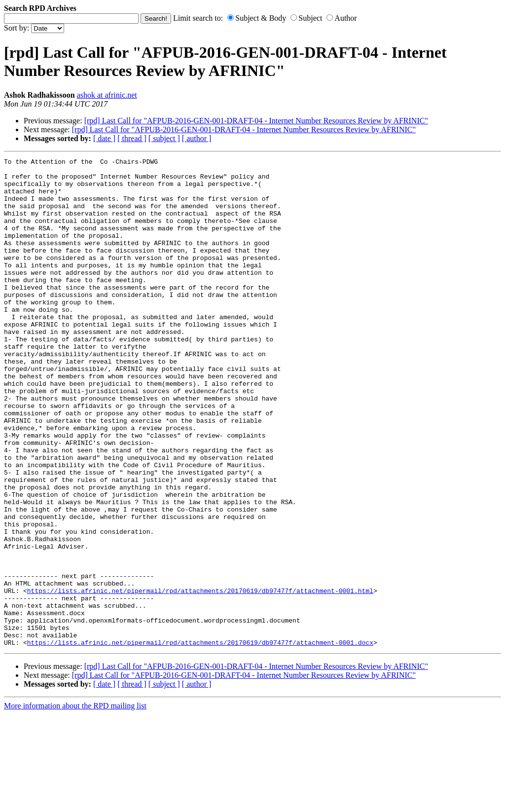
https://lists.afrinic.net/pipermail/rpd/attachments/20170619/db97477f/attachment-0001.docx (200, 740)
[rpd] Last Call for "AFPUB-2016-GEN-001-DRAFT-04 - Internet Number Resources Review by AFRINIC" (256, 121)
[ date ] (104, 138)
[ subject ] (164, 138)
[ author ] (197, 138)
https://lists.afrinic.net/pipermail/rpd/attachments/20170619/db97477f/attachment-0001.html (200, 678)
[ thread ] (132, 138)
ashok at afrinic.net (107, 95)
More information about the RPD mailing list (75, 803)
